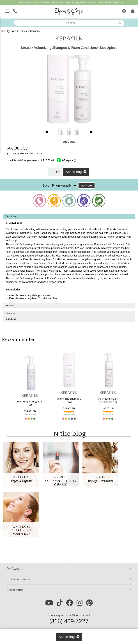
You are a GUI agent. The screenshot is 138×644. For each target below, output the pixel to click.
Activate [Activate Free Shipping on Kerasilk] (87, 185)
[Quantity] (55, 172)
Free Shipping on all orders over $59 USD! (39, 3)
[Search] (119, 23)
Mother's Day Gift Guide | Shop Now (105, 3)
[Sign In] (124, 10)
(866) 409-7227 (69, 621)
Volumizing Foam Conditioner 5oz (108, 400)
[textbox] (69, 23)
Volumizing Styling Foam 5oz (30, 403)
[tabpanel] (69, 258)
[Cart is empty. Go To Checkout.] (132, 10)
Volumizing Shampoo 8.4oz (69, 400)
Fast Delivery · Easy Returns (74, 3)
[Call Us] (15, 10)
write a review (30, 415)
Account (15, 569)
